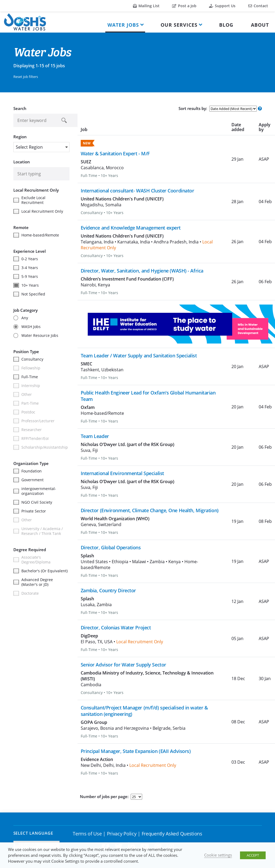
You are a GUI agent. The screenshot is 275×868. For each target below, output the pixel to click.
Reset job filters (26, 77)
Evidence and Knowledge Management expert (131, 228)
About (260, 25)
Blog (226, 25)
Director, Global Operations (111, 547)
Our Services (179, 25)
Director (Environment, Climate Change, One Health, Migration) (150, 510)
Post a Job (184, 6)
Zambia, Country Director (108, 590)
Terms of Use (87, 834)
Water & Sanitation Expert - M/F (115, 153)
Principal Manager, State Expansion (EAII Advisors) (136, 751)
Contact (258, 6)
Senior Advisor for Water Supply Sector (123, 665)
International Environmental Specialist (122, 473)
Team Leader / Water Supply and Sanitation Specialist (139, 356)
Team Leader (95, 436)
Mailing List (146, 6)
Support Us (222, 6)
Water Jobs (123, 25)
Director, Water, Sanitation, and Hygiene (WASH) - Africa (142, 271)
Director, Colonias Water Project (116, 628)
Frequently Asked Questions (172, 834)
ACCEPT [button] (253, 855)
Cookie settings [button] (218, 855)
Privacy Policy (122, 834)
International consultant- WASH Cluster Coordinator (137, 191)
